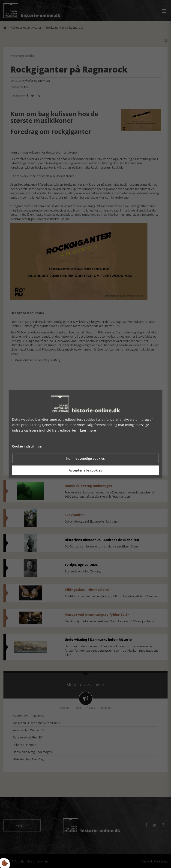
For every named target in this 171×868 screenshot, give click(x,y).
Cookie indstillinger (27, 446)
